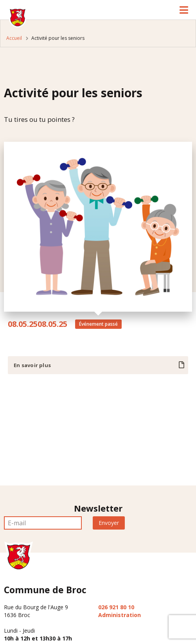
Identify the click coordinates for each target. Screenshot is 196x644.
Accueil (14, 38)
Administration (120, 615)
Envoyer (109, 523)
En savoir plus (32, 365)
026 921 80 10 (116, 607)
